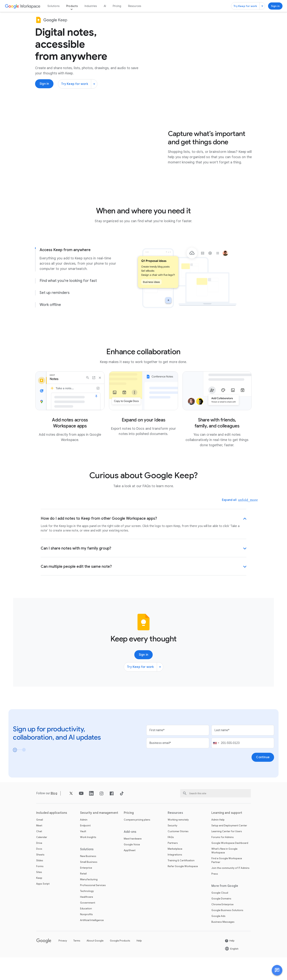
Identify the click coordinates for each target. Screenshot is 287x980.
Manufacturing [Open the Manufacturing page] (89, 902)
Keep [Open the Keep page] (39, 900)
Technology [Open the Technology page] (87, 914)
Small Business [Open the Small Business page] (89, 884)
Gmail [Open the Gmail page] (40, 842)
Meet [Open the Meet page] (39, 848)
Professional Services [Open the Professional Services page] (93, 908)
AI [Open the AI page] (105, 6)
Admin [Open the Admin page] (84, 842)
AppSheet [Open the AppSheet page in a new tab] (130, 873)
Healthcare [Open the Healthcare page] (87, 919)
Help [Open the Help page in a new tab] (139, 963)
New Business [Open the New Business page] (88, 879)
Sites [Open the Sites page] (39, 895)
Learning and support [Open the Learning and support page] (227, 835)
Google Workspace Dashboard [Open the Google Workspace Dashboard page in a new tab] (230, 866)
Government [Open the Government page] (88, 925)
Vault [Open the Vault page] (83, 854)
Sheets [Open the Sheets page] (40, 877)
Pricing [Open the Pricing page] (117, 6)
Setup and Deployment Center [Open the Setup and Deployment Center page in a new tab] (229, 848)
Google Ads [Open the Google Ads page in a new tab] (218, 939)
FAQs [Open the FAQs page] (171, 860)
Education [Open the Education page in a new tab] (86, 931)
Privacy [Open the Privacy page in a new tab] (63, 963)
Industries (91, 6)
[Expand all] (232, 522)
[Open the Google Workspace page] (23, 6)
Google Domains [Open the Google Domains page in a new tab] (221, 921)
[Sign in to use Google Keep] (275, 6)
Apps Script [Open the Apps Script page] (43, 906)
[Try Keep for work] (248, 6)
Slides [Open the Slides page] (40, 883)
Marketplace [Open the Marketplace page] (175, 871)
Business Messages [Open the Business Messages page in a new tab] (223, 944)
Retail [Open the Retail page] (83, 896)
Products (72, 6)
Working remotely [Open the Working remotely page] (178, 842)
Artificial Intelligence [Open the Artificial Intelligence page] (92, 943)
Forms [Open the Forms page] (40, 889)
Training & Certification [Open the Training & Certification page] (181, 883)
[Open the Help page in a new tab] (230, 963)
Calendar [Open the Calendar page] (42, 860)
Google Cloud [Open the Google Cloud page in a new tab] (220, 915)
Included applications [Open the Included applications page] (52, 835)
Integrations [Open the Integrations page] (175, 877)
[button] (277, 970)
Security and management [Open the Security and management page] (99, 835)
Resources (135, 6)
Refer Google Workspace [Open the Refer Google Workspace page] (183, 889)
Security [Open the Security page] (172, 848)
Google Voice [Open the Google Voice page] (132, 867)
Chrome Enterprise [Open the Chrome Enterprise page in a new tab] (222, 927)
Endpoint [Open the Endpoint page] (85, 848)
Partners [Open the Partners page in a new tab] (173, 866)
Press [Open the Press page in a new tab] (215, 896)
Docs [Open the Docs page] (39, 871)
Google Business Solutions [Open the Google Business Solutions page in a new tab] (227, 933)
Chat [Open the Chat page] (39, 854)
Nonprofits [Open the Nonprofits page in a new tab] (86, 937)
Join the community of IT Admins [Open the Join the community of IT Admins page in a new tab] (230, 891)
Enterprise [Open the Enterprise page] (86, 890)
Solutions (53, 6)
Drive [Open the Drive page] (39, 866)
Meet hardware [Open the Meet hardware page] (133, 861)
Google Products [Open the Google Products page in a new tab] (120, 963)
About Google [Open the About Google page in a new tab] (95, 963)
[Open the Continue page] (263, 780)
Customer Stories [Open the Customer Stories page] (178, 854)
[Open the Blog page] (54, 816)
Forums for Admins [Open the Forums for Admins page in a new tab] (223, 860)
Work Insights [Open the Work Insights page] (88, 860)
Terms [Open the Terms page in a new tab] (77, 963)
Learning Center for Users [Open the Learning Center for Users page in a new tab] (227, 854)
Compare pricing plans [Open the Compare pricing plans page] (137, 842)
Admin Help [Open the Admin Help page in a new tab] (218, 842)
